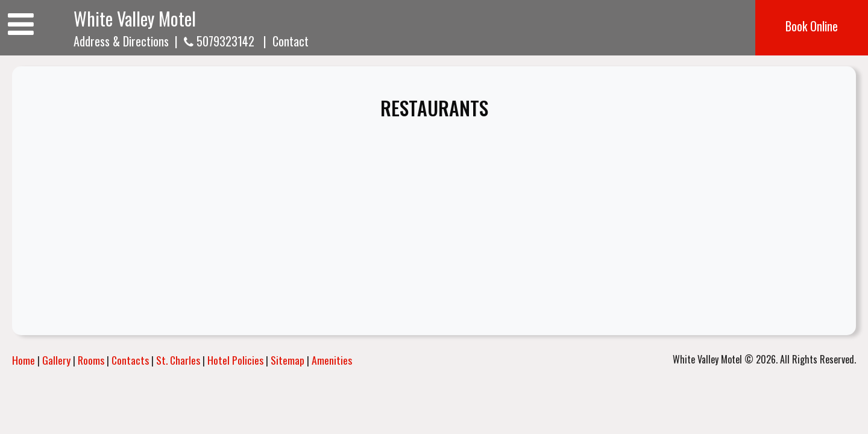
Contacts (130, 360)
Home (24, 360)
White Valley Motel (135, 18)
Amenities (332, 360)
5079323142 (219, 41)
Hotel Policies (235, 360)
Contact (291, 41)
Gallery (56, 360)
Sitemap (288, 360)
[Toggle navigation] (21, 23)
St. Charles (178, 360)
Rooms (91, 360)
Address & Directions (121, 41)
